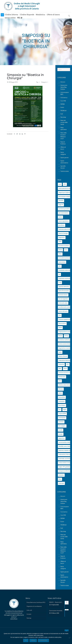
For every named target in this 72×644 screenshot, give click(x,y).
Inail (62, 114)
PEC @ (20, 18)
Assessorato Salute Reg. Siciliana (64, 87)
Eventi (62, 107)
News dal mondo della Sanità (64, 122)
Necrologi (63, 117)
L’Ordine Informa (11, 15)
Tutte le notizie (65, 171)
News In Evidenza (63, 143)
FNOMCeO (63, 111)
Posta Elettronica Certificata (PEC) (36, 603)
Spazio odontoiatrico (64, 162)
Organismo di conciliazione (34, 606)
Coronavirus (64, 98)
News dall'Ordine (64, 129)
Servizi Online (10, 18)
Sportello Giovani (63, 167)
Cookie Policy (43, 640)
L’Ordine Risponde (27, 15)
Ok (26, 640)
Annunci (63, 82)
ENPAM (63, 104)
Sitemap (29, 618)
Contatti (29, 614)
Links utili (29, 610)
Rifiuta (33, 640)
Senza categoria (63, 153)
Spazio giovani (64, 158)
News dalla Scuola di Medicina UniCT (63, 136)
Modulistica (40, 15)
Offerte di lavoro (53, 15)
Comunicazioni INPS (65, 93)
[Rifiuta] (70, 638)
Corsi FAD (63, 101)
